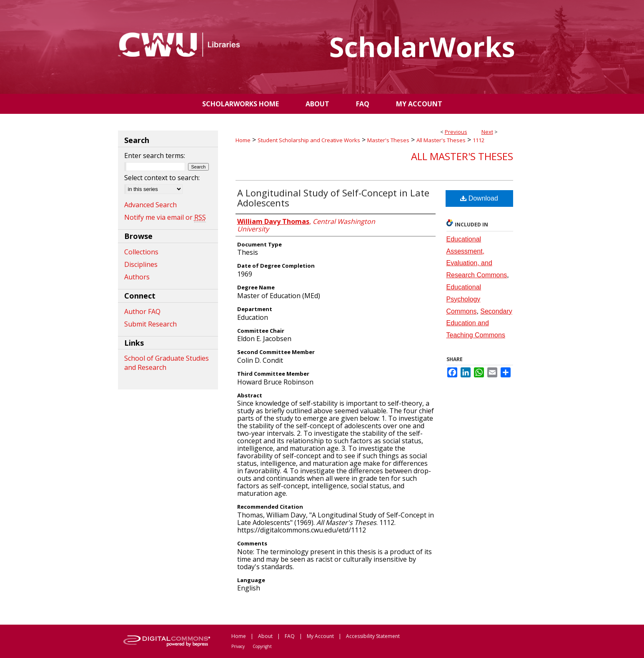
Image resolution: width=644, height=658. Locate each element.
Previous (456, 132)
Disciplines (141, 264)
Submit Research (150, 324)
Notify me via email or (165, 217)
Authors (137, 277)
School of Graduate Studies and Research (167, 363)
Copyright (262, 646)
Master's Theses (388, 140)
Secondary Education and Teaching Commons (479, 323)
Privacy (238, 646)
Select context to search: (162, 178)
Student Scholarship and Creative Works (309, 140)
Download (479, 198)
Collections (141, 252)
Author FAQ (142, 311)
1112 (479, 140)
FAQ (290, 636)
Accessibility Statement (373, 636)
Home (243, 140)
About (265, 636)
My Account (320, 636)
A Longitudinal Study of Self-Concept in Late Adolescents (333, 198)
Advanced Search (150, 205)
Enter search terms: (155, 156)
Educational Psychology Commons (464, 299)
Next (487, 132)
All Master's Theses (441, 140)
